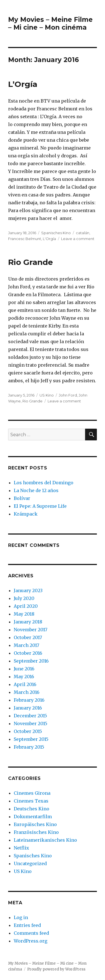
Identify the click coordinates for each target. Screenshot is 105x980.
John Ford (68, 395)
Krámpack (26, 514)
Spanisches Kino (56, 233)
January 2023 (28, 590)
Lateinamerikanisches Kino (45, 840)
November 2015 (31, 723)
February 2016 (29, 700)
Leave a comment (78, 239)
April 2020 (26, 606)
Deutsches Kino (32, 809)
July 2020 (24, 598)
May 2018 (24, 614)
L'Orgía (49, 239)
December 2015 (30, 716)
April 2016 (25, 684)
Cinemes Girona (32, 793)
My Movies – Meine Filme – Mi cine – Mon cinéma (50, 23)
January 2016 (28, 708)
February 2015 (29, 747)
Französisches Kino (36, 832)
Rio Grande (31, 262)
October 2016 (28, 653)
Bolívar (22, 498)
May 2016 (24, 677)
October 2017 (28, 637)
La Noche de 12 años (36, 490)
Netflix (21, 848)
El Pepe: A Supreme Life (40, 506)
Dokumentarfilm (33, 817)
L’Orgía (23, 84)
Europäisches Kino (35, 824)
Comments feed (31, 933)
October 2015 (28, 731)
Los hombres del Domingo (44, 483)
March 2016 (27, 692)
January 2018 (28, 622)
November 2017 (31, 630)
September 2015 (31, 739)
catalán (83, 233)
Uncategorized (30, 863)
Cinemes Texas (31, 801)
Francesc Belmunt (25, 239)
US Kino (47, 395)
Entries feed (27, 925)
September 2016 (31, 661)
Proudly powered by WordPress (56, 969)
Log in (21, 917)
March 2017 (26, 645)
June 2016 (24, 669)
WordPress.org (31, 941)
